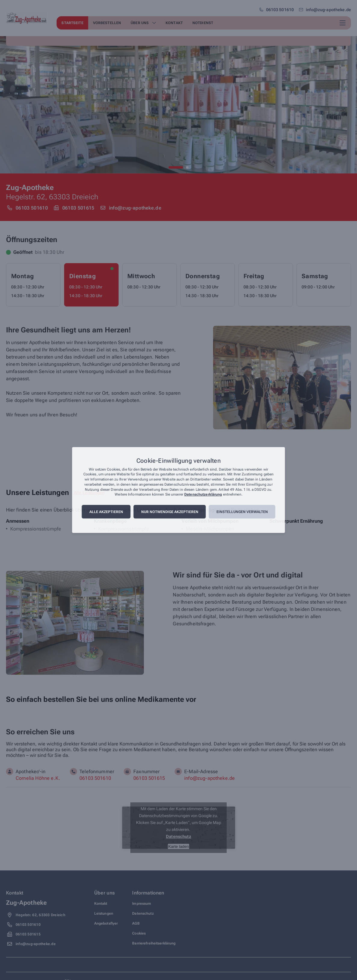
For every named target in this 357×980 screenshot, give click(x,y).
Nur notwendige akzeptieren (170, 512)
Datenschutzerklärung (203, 495)
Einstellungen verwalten (242, 512)
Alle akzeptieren (106, 512)
